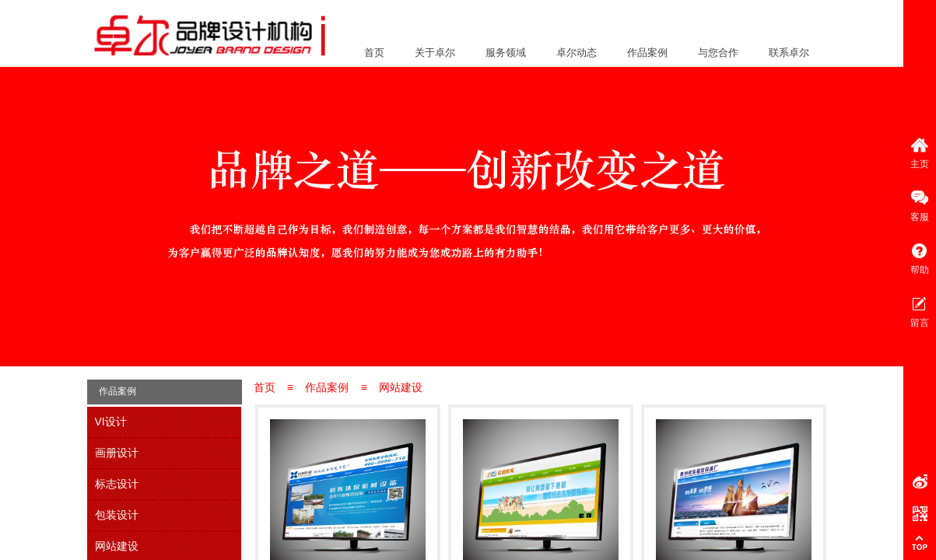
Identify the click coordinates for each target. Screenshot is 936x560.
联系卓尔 (789, 52)
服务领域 (506, 52)
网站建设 (401, 387)
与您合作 (718, 52)
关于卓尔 (435, 52)
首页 (374, 52)
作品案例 (647, 52)
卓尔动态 (577, 52)
